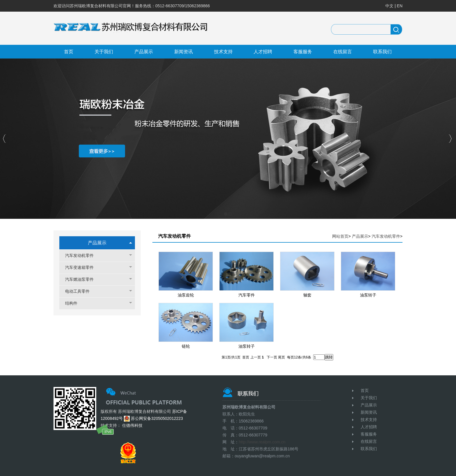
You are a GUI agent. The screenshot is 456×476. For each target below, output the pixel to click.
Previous (5, 139)
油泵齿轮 (186, 295)
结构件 (74, 303)
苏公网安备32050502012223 (153, 418)
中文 (389, 6)
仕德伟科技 (132, 425)
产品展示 (97, 243)
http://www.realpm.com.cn (262, 442)
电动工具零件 (80, 291)
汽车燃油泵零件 (82, 279)
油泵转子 (368, 295)
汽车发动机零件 (82, 256)
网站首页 (340, 236)
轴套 (307, 295)
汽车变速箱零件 (82, 268)
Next (450, 139)
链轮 (186, 346)
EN (400, 6)
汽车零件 (247, 295)
